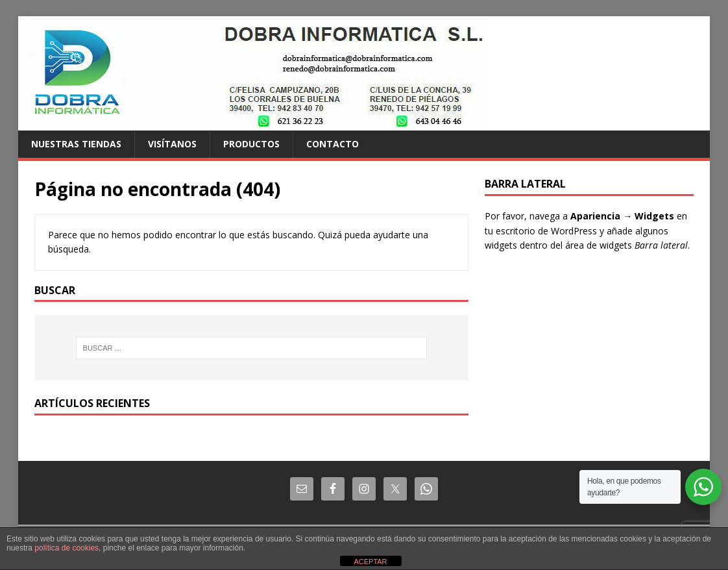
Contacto (333, 144)
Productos (251, 144)
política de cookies (67, 548)
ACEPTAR (370, 562)
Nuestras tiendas (76, 144)
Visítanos (172, 144)
